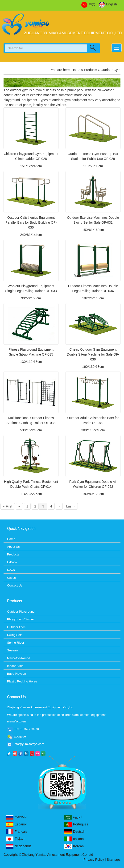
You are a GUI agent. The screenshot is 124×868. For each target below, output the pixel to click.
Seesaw (12, 650)
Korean (74, 846)
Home (76, 70)
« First (8, 506)
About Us (13, 547)
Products (90, 70)
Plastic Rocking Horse (22, 681)
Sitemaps (114, 860)
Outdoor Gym (16, 627)
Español (16, 824)
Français (17, 832)
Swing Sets (15, 635)
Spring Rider (16, 643)
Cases (11, 578)
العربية (73, 817)
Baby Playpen (17, 674)
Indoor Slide (15, 666)
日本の (15, 839)
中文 (88, 4)
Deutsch (75, 832)
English (108, 4)
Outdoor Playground (21, 612)
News (11, 570)
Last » (71, 506)
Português (76, 824)
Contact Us (15, 585)
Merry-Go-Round (19, 658)
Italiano (74, 839)
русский (16, 817)
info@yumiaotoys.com (29, 744)
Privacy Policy (94, 860)
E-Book (12, 562)
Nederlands (19, 846)
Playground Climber (21, 619)
